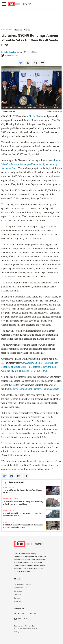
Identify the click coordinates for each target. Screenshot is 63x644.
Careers (17, 598)
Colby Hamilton (10, 52)
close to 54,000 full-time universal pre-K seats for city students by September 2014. (31, 164)
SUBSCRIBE (21, 619)
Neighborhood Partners (23, 584)
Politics (27, 30)
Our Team (18, 594)
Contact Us (18, 591)
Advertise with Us (20, 588)
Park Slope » (9, 487)
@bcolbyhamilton (12, 55)
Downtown (7, 30)
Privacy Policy (30, 626)
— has (29, 367)
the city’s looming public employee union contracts (34, 389)
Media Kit (17, 601)
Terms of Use (19, 626)
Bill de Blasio (35, 116)
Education (18, 30)
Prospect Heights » (11, 499)
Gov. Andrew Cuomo (32, 363)
